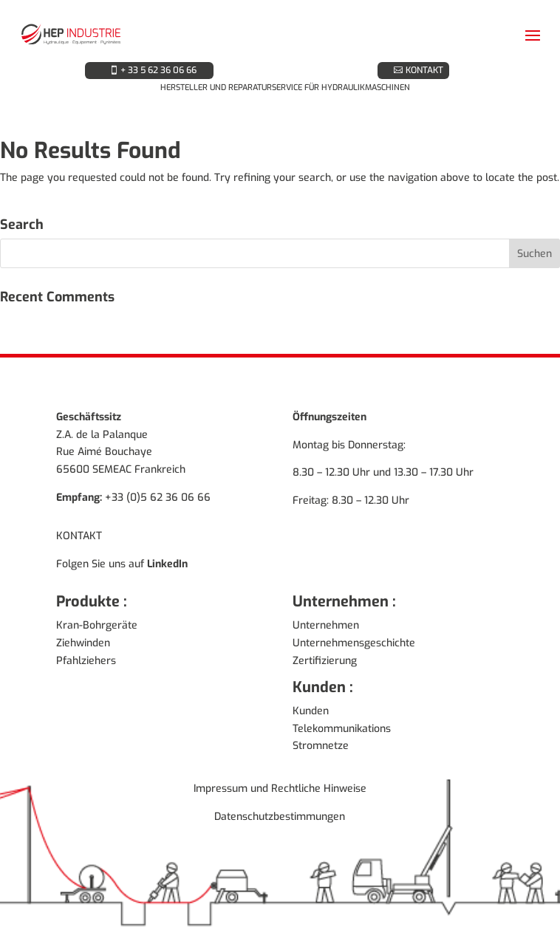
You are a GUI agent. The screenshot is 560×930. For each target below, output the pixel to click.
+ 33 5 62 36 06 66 (158, 70)
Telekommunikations (342, 729)
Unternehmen (326, 625)
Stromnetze (321, 746)
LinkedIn (167, 564)
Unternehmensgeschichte (354, 643)
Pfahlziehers (86, 661)
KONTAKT (424, 70)
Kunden (311, 711)
